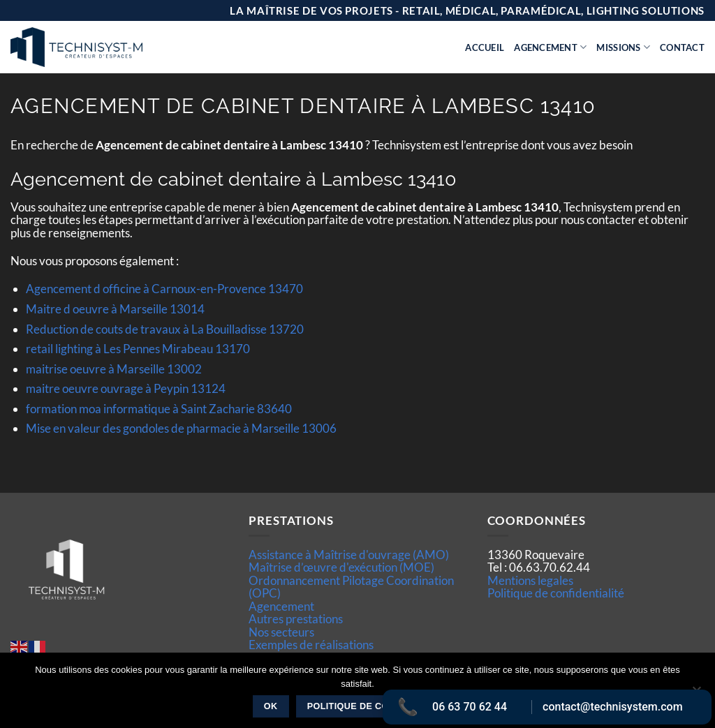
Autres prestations (296, 619)
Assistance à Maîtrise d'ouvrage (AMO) (349, 555)
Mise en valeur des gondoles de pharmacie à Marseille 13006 (181, 428)
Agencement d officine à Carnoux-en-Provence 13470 (164, 289)
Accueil (485, 47)
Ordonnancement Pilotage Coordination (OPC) (351, 587)
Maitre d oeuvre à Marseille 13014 (115, 309)
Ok (271, 706)
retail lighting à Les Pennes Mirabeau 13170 (138, 349)
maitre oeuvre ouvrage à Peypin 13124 (126, 388)
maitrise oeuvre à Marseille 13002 (114, 369)
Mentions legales (530, 580)
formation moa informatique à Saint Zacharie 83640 (159, 409)
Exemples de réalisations (311, 645)
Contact (682, 47)
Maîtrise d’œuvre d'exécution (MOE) (341, 567)
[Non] (696, 694)
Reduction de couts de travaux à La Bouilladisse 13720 (165, 329)
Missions (623, 47)
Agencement (550, 47)
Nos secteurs (281, 632)
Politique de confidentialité (556, 593)
